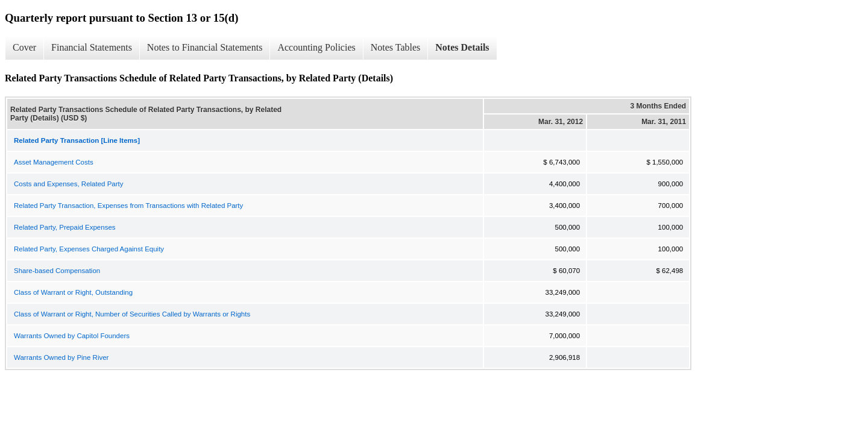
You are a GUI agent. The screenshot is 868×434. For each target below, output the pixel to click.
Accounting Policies (316, 47)
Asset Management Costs (54, 162)
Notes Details (462, 47)
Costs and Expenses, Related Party (69, 184)
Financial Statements (92, 47)
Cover (24, 47)
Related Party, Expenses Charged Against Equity (89, 249)
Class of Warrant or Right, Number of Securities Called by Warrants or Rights (132, 314)
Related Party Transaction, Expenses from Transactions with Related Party (128, 206)
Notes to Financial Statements (205, 47)
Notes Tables (396, 47)
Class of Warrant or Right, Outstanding (73, 292)
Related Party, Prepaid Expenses (65, 227)
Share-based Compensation (57, 271)
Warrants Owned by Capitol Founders (72, 336)
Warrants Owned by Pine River (61, 357)
